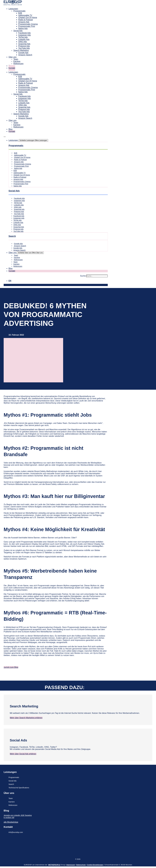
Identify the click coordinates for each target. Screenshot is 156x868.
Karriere (17, 61)
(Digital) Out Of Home (28, 17)
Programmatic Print (27, 26)
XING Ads (23, 42)
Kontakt (12, 68)
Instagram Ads (24, 35)
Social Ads (18, 31)
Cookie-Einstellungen (95, 865)
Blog (10, 129)
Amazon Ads (24, 22)
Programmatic (19, 11)
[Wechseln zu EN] (10, 281)
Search (12, 236)
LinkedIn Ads (24, 39)
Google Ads (23, 53)
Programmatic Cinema (28, 24)
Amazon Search (25, 55)
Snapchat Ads (24, 44)
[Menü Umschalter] (5, 137)
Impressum (71, 865)
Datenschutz (81, 865)
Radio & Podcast (26, 20)
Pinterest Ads (24, 46)
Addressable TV (25, 15)
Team (16, 59)
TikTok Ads (23, 37)
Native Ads (23, 28)
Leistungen (13, 9)
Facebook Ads (24, 33)
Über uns (12, 57)
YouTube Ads (24, 48)
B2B (20, 13)
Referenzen (18, 64)
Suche (83, 276)
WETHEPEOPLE (54, 865)
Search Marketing (21, 50)
